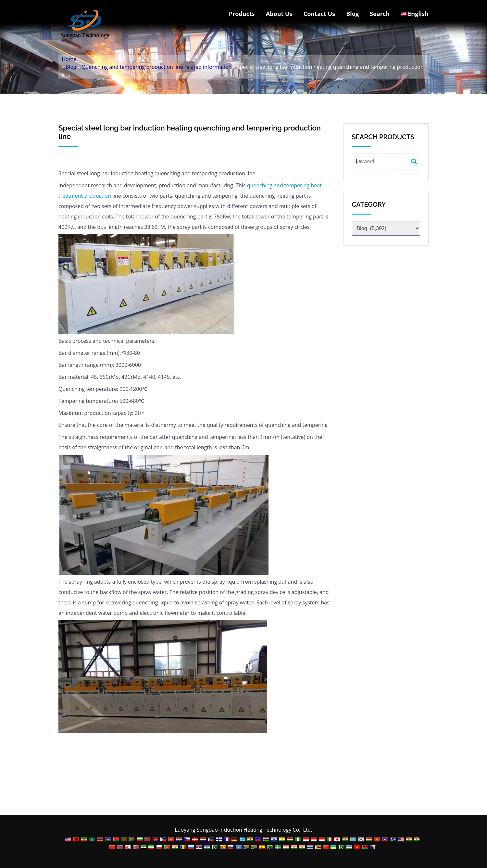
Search (380, 14)
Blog (352, 14)
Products (242, 14)
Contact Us (319, 14)
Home (69, 59)
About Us (279, 14)
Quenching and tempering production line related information (156, 67)
